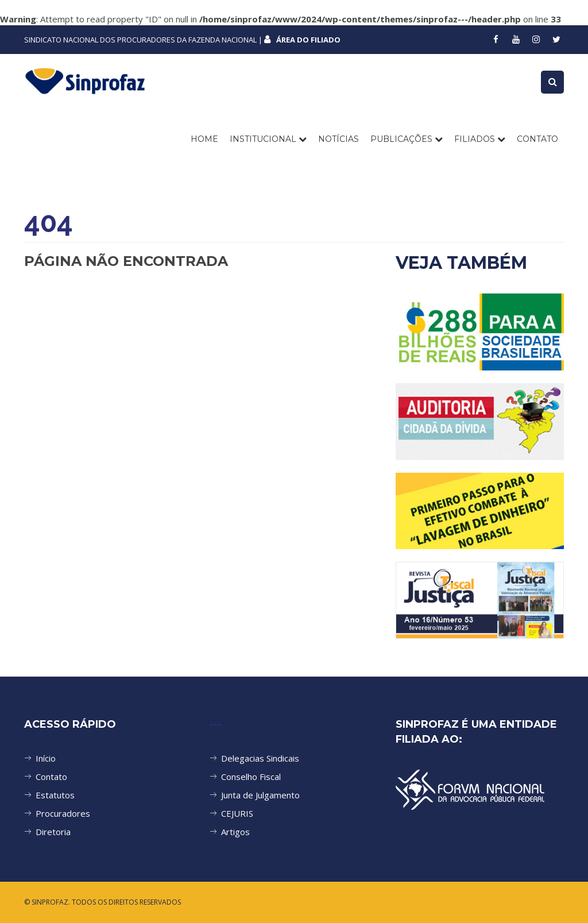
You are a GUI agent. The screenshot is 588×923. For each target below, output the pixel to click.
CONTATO (537, 139)
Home (204, 139)
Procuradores (63, 813)
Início (46, 758)
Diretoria (53, 832)
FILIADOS (480, 139)
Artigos (235, 832)
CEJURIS (237, 813)
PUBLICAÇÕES (407, 139)
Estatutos (55, 795)
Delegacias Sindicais (260, 758)
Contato (51, 777)
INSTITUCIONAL (268, 139)
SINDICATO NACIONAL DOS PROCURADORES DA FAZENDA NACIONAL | (182, 40)
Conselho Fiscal (251, 777)
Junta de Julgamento (260, 795)
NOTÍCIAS (339, 139)
